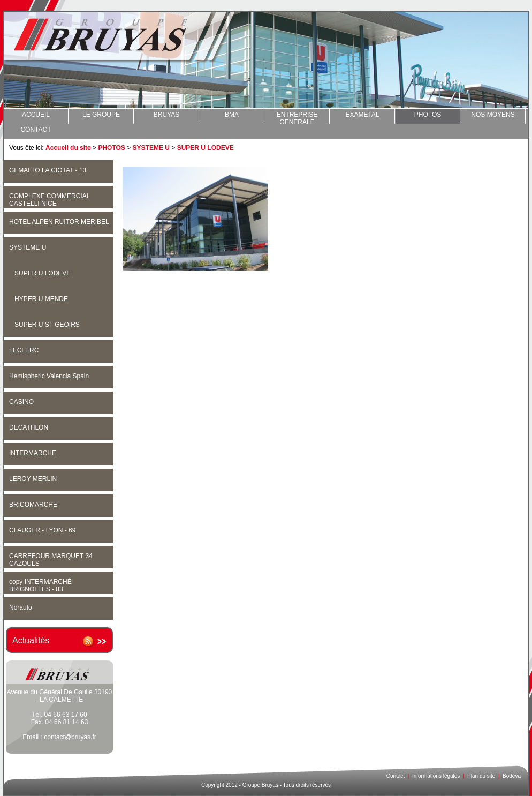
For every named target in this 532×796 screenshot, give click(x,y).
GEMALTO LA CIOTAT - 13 (48, 170)
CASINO (21, 402)
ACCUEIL (36, 115)
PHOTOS (428, 115)
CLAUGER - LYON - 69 (42, 530)
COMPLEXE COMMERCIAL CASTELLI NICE (50, 200)
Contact (396, 776)
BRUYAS (166, 115)
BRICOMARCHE (33, 505)
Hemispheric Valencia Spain (49, 376)
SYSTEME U (151, 148)
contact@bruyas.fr (70, 737)
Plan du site (481, 776)
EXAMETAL (362, 115)
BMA (232, 115)
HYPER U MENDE (41, 299)
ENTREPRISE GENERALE (297, 117)
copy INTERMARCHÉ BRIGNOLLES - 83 (40, 585)
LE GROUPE (101, 115)
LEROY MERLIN (33, 479)
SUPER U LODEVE (206, 148)
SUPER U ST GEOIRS (47, 325)
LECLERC (24, 350)
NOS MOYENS (493, 115)
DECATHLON (29, 427)
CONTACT (36, 130)
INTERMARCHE (33, 453)
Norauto (21, 607)
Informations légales (436, 776)
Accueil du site (68, 148)
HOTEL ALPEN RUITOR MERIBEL (59, 222)
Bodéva (512, 776)
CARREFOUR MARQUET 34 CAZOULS (51, 560)
